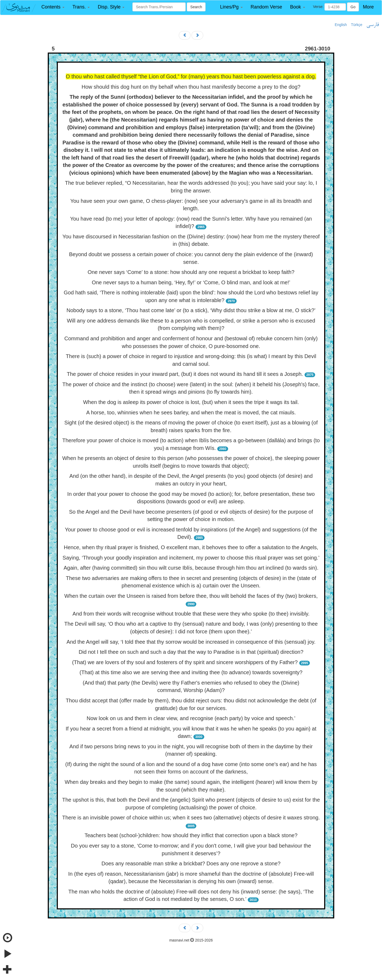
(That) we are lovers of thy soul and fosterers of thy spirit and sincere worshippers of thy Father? (185, 662)
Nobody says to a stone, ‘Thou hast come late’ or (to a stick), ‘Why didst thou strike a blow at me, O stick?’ (191, 310)
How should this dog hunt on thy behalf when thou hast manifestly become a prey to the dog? (191, 87)
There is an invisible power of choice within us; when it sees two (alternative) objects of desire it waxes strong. (191, 818)
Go (353, 7)
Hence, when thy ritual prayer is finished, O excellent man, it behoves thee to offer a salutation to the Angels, (191, 547)
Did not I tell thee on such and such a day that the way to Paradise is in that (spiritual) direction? (191, 652)
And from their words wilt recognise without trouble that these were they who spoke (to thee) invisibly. (191, 614)
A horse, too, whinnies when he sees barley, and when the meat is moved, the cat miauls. (191, 412)
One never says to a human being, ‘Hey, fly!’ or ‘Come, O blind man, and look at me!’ (191, 282)
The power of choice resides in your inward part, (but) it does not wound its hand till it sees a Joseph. (185, 374)
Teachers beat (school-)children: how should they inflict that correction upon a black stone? (191, 835)
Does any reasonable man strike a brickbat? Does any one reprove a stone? (191, 863)
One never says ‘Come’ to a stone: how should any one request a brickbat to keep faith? (191, 272)
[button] (53, 7)
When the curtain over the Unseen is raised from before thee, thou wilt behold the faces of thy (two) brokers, (191, 596)
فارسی (373, 25)
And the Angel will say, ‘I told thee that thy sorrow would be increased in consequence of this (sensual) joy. (191, 642)
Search (196, 7)
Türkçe (357, 25)
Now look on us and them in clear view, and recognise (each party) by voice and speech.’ (191, 718)
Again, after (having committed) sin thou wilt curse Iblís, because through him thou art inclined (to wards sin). (191, 568)
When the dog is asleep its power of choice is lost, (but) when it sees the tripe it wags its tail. (191, 402)
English (341, 25)
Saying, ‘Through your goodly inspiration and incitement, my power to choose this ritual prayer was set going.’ (191, 558)
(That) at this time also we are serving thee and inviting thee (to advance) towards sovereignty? (191, 672)
